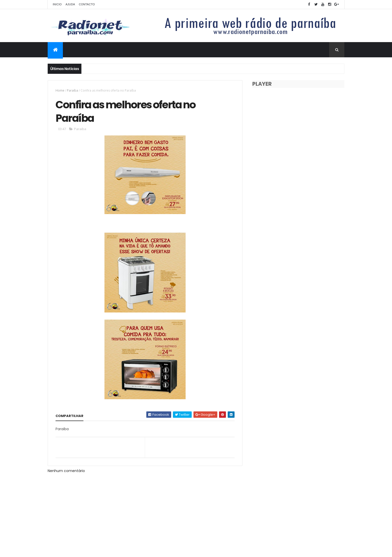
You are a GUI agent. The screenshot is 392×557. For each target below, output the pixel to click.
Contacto (87, 4)
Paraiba (73, 90)
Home (60, 90)
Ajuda (70, 4)
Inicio (57, 4)
